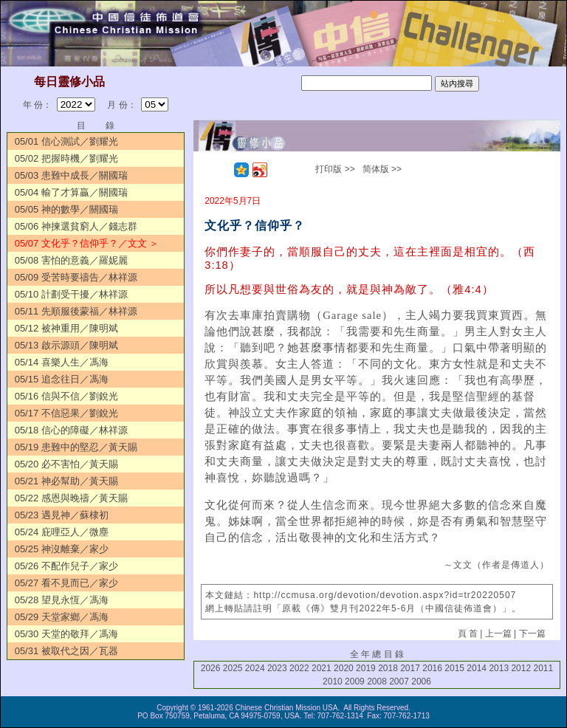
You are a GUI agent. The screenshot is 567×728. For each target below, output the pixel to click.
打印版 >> (335, 169)
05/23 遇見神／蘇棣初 (62, 515)
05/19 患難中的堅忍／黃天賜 (76, 447)
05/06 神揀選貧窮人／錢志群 (76, 226)
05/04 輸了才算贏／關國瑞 (71, 192)
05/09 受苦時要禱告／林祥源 (76, 277)
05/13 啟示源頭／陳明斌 (66, 345)
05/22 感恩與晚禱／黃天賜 (71, 498)
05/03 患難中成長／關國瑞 (71, 175)
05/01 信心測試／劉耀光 (66, 141)
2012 (521, 668)
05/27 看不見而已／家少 (66, 583)
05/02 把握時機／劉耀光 (66, 158)
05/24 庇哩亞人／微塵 (62, 532)
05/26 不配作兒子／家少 (66, 566)
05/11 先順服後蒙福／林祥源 (76, 311)
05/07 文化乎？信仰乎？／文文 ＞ (87, 243)
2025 (233, 668)
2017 (410, 668)
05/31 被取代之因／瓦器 (66, 651)
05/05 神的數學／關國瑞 (66, 209)
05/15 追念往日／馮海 (62, 379)
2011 (543, 668)
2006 (421, 681)
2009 (355, 681)
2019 (366, 668)
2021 (322, 668)
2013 (499, 668)
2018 (388, 668)
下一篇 (532, 633)
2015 (454, 668)
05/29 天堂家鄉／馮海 (62, 617)
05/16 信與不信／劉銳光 (66, 396)
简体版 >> (382, 169)
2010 (333, 681)
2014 (477, 668)
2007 (399, 681)
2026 (211, 668)
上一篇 (498, 633)
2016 (432, 668)
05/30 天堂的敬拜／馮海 (66, 634)
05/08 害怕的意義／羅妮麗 (71, 260)
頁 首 (468, 633)
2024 (255, 668)
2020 (344, 668)
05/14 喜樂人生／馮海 (62, 362)
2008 (377, 681)
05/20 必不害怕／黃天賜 (66, 464)
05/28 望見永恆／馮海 (62, 600)
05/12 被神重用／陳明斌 (66, 328)
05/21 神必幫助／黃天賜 (66, 481)
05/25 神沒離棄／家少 (62, 549)
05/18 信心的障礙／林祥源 (71, 430)
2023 (277, 668)
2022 (299, 668)
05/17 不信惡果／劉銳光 (66, 413)
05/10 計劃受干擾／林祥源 (71, 294)
